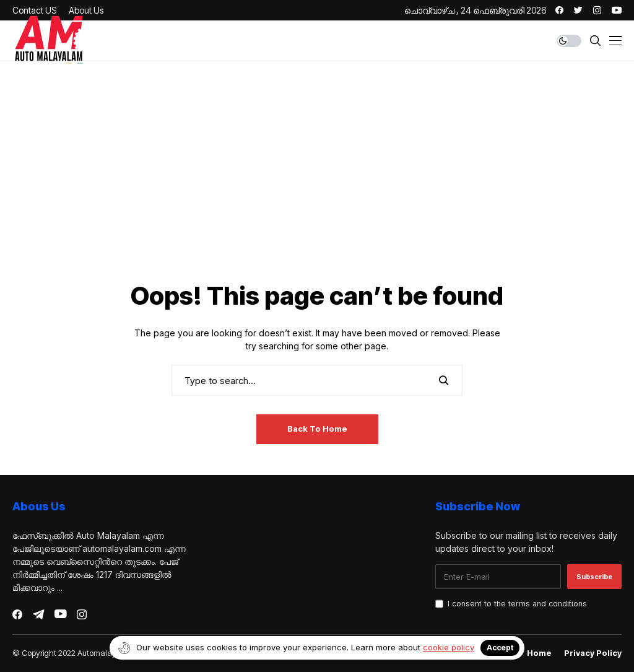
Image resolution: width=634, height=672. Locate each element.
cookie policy (449, 647)
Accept (500, 648)
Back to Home (317, 429)
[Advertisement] (317, 185)
